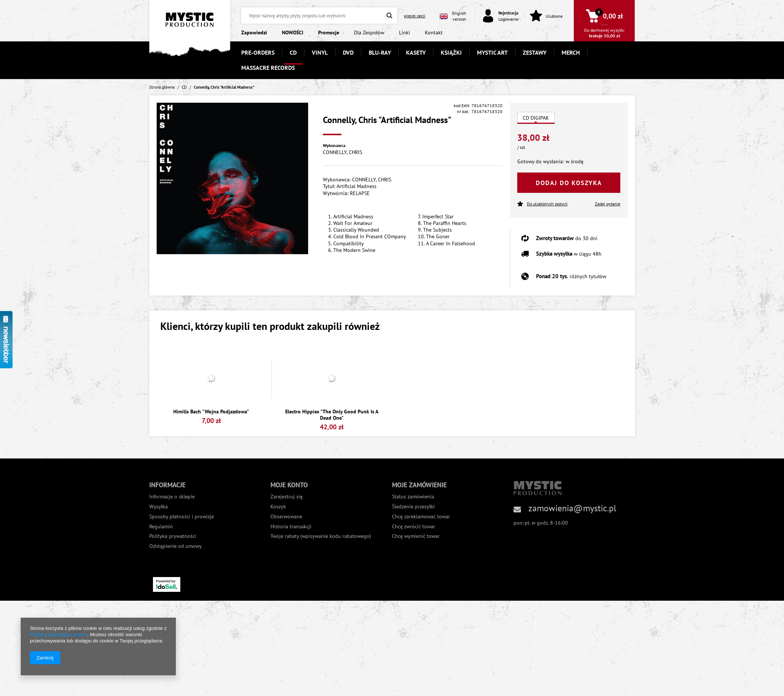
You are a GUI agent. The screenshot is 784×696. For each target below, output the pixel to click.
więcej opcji (415, 16)
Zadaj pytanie (608, 204)
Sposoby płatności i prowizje (182, 517)
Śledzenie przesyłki (413, 507)
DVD (348, 52)
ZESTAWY (535, 52)
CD (293, 52)
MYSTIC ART (492, 52)
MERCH (571, 52)
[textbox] (319, 16)
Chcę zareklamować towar (421, 517)
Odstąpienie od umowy (175, 546)
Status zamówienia (413, 497)
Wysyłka (158, 507)
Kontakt (434, 33)
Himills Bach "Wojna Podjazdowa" (211, 412)
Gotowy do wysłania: (541, 161)
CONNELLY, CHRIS (342, 152)
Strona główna (162, 87)
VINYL (320, 52)
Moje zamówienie (419, 485)
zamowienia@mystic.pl (572, 508)
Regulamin (161, 527)
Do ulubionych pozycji (542, 204)
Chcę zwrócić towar (414, 527)
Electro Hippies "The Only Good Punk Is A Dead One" (332, 415)
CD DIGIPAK (536, 118)
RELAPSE (360, 193)
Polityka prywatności (173, 536)
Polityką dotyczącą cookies (59, 634)
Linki (405, 33)
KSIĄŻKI (451, 52)
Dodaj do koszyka (569, 183)
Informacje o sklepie (172, 497)
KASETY (416, 52)
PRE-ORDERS (258, 52)
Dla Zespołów (369, 33)
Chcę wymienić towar (416, 536)
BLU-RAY (380, 52)
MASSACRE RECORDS (268, 68)
